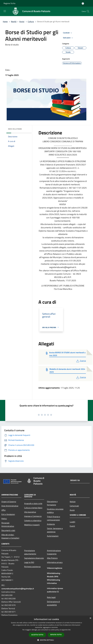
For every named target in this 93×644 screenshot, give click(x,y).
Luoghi (72, 522)
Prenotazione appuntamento (30, 552)
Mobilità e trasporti (32, 525)
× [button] (90, 618)
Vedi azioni (68, 38)
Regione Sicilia (9, 3)
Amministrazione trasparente (54, 552)
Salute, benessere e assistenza (55, 530)
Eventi (72, 526)
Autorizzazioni (53, 536)
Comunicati (74, 506)
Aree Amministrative (10, 506)
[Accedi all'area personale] (83, 3)
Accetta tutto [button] (37, 635)
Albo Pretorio (52, 558)
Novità (14, 22)
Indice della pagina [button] (15, 129)
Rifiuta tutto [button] (56, 635)
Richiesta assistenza (32, 567)
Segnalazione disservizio (34, 558)
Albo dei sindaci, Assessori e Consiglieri (10, 536)
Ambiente (51, 524)
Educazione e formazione (52, 503)
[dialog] (46, 630)
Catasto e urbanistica (33, 520)
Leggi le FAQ (29, 562)
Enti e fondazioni (8, 514)
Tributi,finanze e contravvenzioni (53, 518)
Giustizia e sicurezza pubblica (55, 511)
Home (5, 22)
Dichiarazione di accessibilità (53, 603)
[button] (46, 640)
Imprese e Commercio (33, 516)
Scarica (81, 361)
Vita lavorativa (30, 512)
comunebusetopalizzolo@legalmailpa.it (18, 589)
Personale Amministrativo (8, 524)
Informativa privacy (55, 562)
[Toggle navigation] (5, 11)
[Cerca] (88, 11)
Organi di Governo (9, 502)
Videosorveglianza (55, 568)
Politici (4, 519)
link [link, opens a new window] (69, 630)
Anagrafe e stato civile (33, 503)
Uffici (3, 510)
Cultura (31, 22)
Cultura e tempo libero (33, 508)
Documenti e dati (8, 530)
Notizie (73, 502)
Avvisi (22, 22)
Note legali (51, 597)
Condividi (68, 33)
